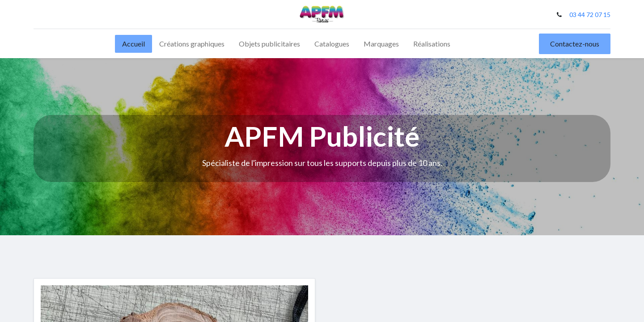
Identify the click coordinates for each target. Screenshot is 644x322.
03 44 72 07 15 (590, 15)
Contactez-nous (575, 44)
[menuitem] (133, 44)
